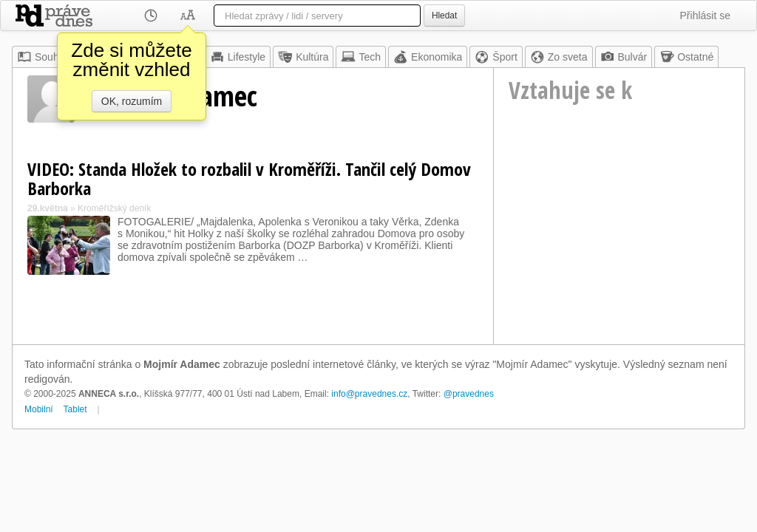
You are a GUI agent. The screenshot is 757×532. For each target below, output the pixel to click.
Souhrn (43, 57)
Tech (361, 57)
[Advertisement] (619, 245)
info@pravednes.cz (369, 394)
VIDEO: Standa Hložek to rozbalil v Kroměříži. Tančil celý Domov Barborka (249, 178)
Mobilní (39, 409)
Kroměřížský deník (114, 208)
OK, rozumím (132, 101)
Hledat (444, 16)
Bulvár (624, 57)
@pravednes (469, 394)
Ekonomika (428, 57)
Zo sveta (559, 57)
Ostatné (686, 57)
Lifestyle (238, 57)
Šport (496, 57)
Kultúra (303, 57)
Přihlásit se (705, 16)
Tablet (75, 409)
